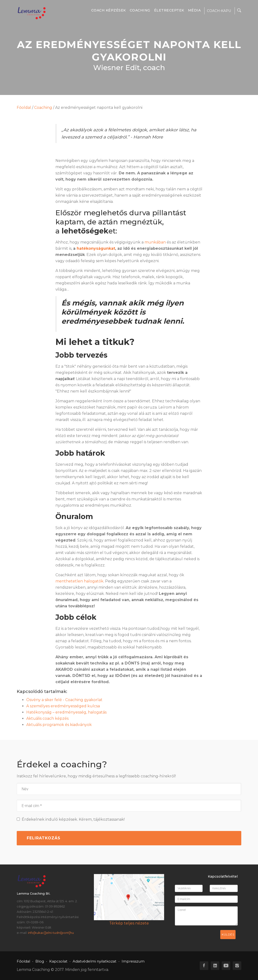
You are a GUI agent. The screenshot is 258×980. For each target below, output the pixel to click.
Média (194, 10)
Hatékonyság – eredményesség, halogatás (66, 712)
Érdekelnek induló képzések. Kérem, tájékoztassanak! (71, 819)
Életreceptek (169, 10)
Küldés (228, 934)
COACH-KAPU (219, 11)
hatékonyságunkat (96, 248)
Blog (40, 961)
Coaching (140, 10)
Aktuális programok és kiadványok (59, 725)
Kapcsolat (58, 961)
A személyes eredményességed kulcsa (63, 706)
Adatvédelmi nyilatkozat (94, 961)
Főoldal (24, 108)
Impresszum (133, 961)
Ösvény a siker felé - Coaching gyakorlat (64, 700)
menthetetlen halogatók (79, 581)
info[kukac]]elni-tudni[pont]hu (51, 933)
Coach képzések (109, 10)
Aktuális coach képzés (47, 718)
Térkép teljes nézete (129, 923)
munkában (155, 242)
